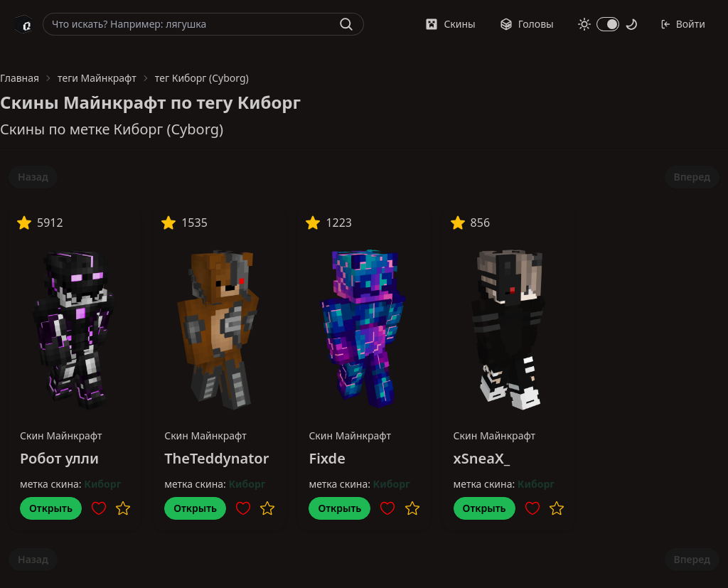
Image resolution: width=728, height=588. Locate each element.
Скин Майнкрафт (61, 435)
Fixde (327, 458)
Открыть (51, 508)
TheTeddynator (216, 458)
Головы (527, 24)
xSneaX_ (482, 458)
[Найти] (346, 24)
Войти (683, 24)
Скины (450, 24)
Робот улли (59, 458)
